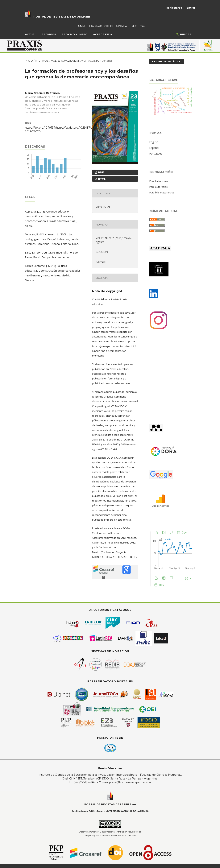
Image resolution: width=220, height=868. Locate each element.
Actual (31, 34)
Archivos (49, 34)
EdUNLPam (138, 26)
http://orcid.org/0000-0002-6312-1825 (42, 112)
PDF (101, 172)
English (154, 142)
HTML (102, 179)
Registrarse (174, 8)
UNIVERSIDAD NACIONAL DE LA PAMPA (103, 26)
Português (156, 153)
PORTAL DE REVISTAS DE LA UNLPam (62, 17)
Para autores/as (159, 187)
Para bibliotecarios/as (162, 192)
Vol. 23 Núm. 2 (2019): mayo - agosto (75, 61)
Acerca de (101, 34)
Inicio (29, 61)
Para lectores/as (159, 181)
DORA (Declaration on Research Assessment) (111, 533)
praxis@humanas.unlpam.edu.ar (130, 782)
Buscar (185, 34)
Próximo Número (75, 34)
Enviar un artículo (167, 61)
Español (154, 148)
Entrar (191, 8)
